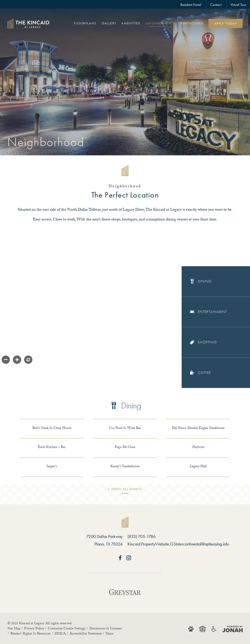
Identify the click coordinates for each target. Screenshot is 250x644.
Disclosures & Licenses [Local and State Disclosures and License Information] (106, 629)
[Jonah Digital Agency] (233, 629)
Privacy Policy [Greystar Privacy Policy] (34, 629)
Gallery (109, 23)
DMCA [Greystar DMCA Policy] (60, 634)
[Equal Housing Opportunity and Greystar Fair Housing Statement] (203, 629)
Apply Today (226, 23)
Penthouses (192, 23)
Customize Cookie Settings (67, 629)
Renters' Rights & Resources (31, 634)
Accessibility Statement (86, 634)
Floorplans (85, 23)
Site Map (14, 629)
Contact (216, 5)
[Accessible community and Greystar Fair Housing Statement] (214, 629)
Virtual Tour (238, 5)
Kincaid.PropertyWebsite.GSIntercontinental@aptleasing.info (178, 544)
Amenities (131, 23)
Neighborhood (161, 23)
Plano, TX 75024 (109, 544)
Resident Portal (191, 5)
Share (109, 634)
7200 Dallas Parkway (104, 536)
